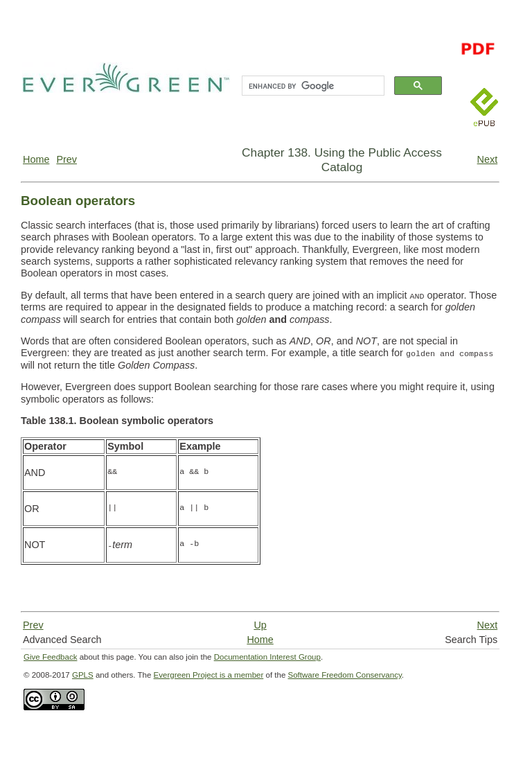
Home (36, 159)
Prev (66, 159)
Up (260, 625)
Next (488, 159)
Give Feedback (50, 657)
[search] (312, 86)
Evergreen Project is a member (209, 675)
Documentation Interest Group (267, 657)
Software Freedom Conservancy (345, 675)
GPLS (83, 675)
